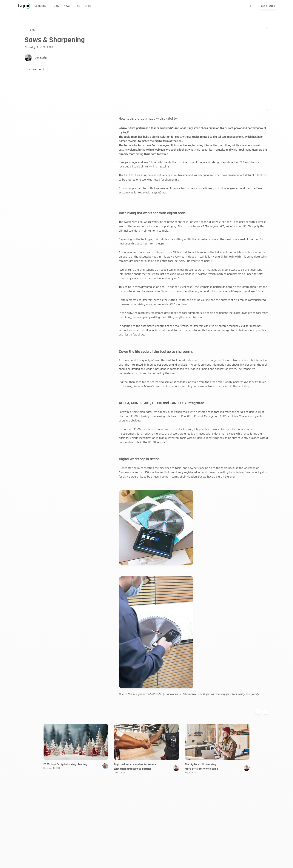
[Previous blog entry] (258, 712)
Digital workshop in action (139, 459)
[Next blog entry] (266, 712)
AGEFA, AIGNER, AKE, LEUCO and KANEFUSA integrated (161, 403)
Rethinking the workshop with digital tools (152, 213)
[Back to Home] (24, 6)
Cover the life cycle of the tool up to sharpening (156, 351)
